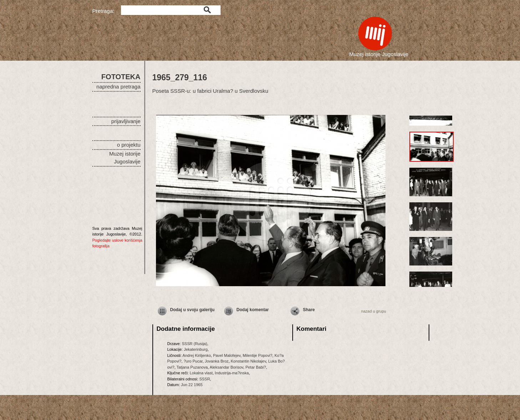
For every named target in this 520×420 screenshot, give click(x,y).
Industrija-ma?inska (232, 373)
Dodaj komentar (253, 310)
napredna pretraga (118, 87)
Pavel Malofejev (227, 355)
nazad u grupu (374, 311)
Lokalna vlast (201, 373)
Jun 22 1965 (192, 385)
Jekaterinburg (196, 349)
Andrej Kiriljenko (196, 355)
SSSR (205, 379)
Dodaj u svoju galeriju (193, 310)
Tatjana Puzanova (192, 367)
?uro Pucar (193, 361)
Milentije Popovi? (258, 355)
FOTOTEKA (121, 77)
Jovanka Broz (217, 361)
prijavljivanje (126, 121)
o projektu (129, 145)
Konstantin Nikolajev (249, 361)
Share (309, 310)
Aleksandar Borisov (227, 367)
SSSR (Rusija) (194, 344)
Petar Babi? (256, 367)
